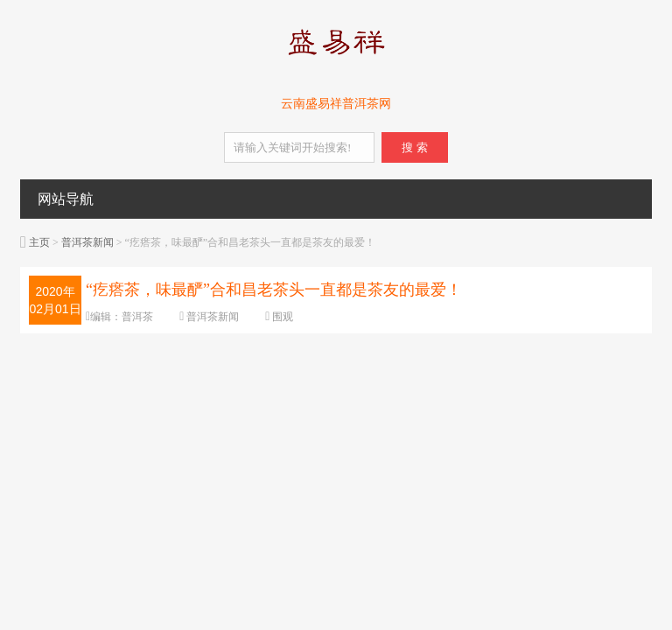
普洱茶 (137, 317)
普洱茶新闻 (87, 242)
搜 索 (414, 147)
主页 (39, 242)
